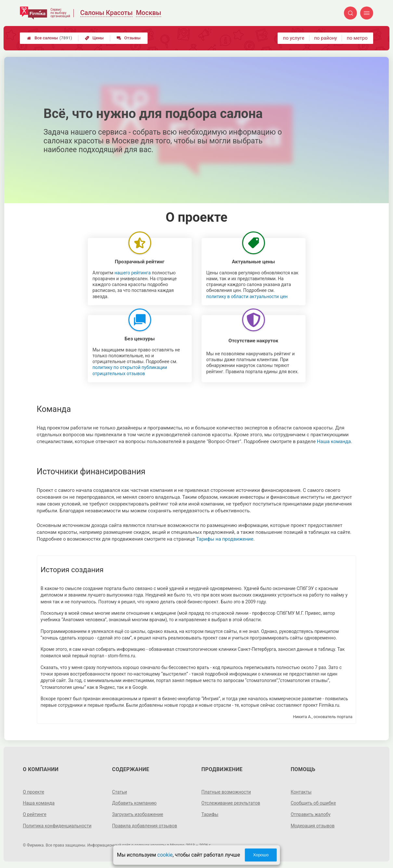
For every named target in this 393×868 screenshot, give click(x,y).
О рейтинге (35, 814)
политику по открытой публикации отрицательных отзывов (130, 370)
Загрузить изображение (138, 814)
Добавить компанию (134, 803)
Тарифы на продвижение (225, 539)
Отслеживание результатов (231, 803)
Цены (94, 38)
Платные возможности (226, 792)
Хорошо (261, 855)
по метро (357, 38)
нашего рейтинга (132, 273)
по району (325, 38)
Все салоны (49, 38)
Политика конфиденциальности (57, 826)
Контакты (301, 792)
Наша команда (334, 441)
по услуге (294, 38)
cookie (165, 855)
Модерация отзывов (313, 826)
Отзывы (129, 38)
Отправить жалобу (311, 814)
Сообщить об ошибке (313, 803)
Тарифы (210, 814)
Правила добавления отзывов (145, 826)
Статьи (120, 792)
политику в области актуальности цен (247, 296)
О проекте (33, 792)
